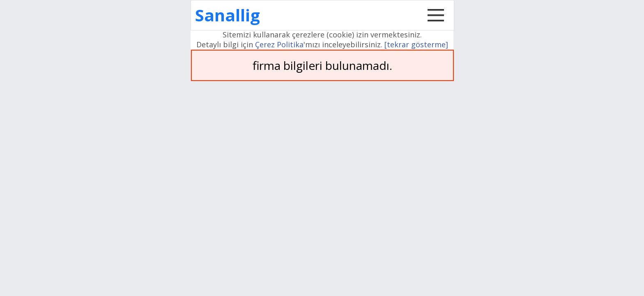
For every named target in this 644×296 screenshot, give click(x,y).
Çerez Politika (279, 44)
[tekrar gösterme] (416, 44)
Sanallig (228, 15)
